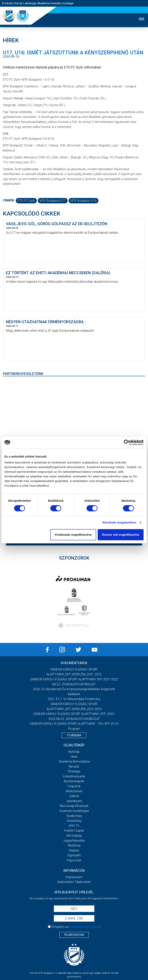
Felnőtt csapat (74, 831)
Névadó (74, 766)
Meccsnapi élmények (74, 806)
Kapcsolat (74, 860)
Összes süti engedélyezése (121, 535)
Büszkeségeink (74, 781)
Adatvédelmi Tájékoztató (74, 882)
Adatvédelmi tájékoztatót (84, 927)
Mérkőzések (74, 791)
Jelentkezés (74, 801)
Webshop (74, 845)
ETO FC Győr (26, 201)
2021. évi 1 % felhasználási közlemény (74, 699)
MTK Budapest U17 (53, 201)
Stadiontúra (74, 816)
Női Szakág (74, 836)
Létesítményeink (74, 776)
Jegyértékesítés (74, 841)
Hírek (74, 757)
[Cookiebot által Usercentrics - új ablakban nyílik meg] (127, 442)
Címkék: (9, 200)
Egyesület (74, 855)
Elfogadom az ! (76, 927)
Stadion (74, 850)
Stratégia (74, 771)
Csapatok (74, 786)
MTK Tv (74, 826)
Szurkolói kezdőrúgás (74, 811)
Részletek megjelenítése (119, 522)
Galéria (74, 796)
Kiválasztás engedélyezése (73, 535)
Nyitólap (74, 752)
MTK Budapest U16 (84, 201)
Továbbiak (74, 735)
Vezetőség (74, 821)
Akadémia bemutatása (74, 761)
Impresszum (74, 877)
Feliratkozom (74, 935)
